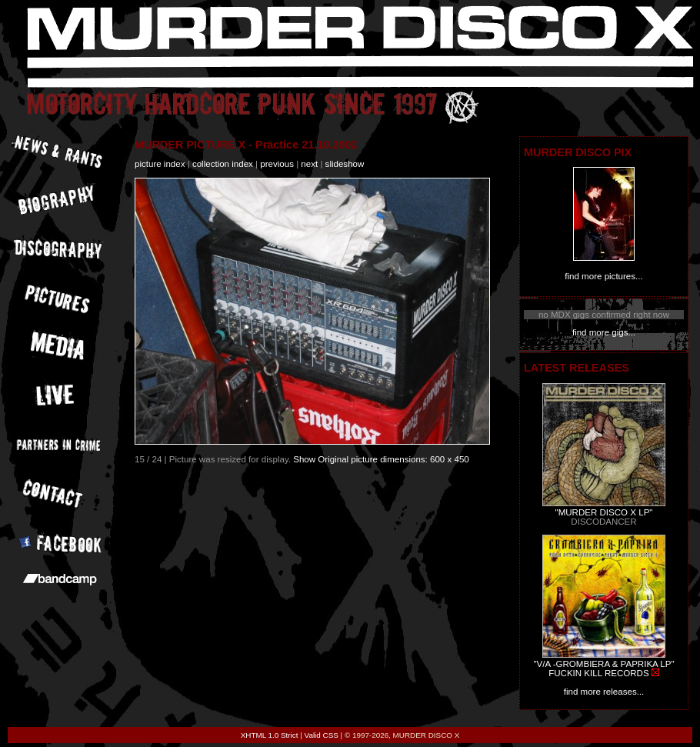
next (309, 164)
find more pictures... (603, 276)
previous (277, 164)
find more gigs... (604, 332)
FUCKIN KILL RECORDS (598, 673)
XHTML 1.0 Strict (270, 735)
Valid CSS (322, 735)
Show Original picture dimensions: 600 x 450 (381, 459)
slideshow (345, 164)
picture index (160, 164)
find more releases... (604, 692)
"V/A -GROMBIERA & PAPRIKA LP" (603, 664)
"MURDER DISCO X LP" (604, 512)
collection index (223, 164)
